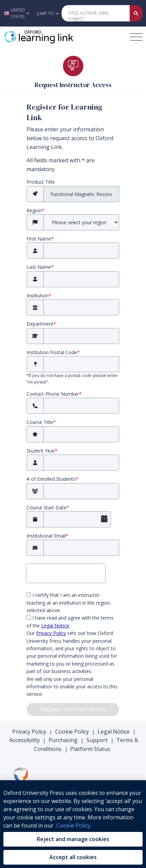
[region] (73, 824)
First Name (40, 239)
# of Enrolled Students (52, 479)
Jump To (48, 13)
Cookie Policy (72, 732)
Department (41, 324)
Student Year (42, 451)
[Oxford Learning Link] (55, 37)
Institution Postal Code (53, 352)
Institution (39, 296)
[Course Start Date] (77, 519)
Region (36, 210)
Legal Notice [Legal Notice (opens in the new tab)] (55, 626)
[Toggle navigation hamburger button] (136, 37)
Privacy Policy (29, 732)
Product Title (41, 182)
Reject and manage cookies (73, 839)
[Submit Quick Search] (136, 13)
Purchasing (63, 740)
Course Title (41, 422)
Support (97, 740)
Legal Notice (114, 732)
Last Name (40, 267)
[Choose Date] (104, 519)
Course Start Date (48, 507)
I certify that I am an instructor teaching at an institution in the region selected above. (68, 603)
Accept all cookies (73, 857)
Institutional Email (47, 536)
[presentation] (66, 573)
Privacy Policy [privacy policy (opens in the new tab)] (51, 633)
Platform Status (90, 749)
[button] (17, 13)
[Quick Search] (96, 13)
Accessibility (25, 740)
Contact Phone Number (54, 394)
